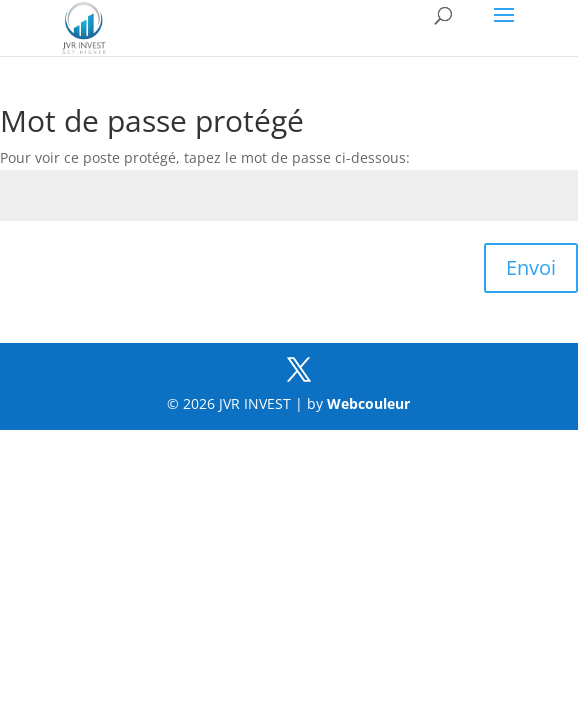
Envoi (531, 267)
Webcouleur (368, 403)
